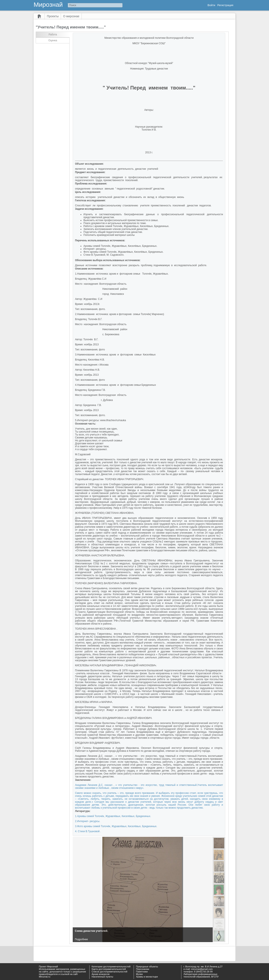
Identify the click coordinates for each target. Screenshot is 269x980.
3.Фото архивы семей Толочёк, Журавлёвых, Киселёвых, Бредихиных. (116, 826)
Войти (211, 5)
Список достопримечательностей (109, 972)
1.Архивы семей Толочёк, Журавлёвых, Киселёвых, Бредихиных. (113, 816)
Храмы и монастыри (147, 977)
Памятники (142, 972)
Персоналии (143, 969)
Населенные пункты (102, 977)
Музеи (139, 974)
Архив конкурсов (101, 974)
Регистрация (225, 5)
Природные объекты (147, 967)
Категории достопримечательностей (111, 967)
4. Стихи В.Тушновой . (88, 831)
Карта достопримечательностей (109, 969)
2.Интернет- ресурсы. (88, 821)
